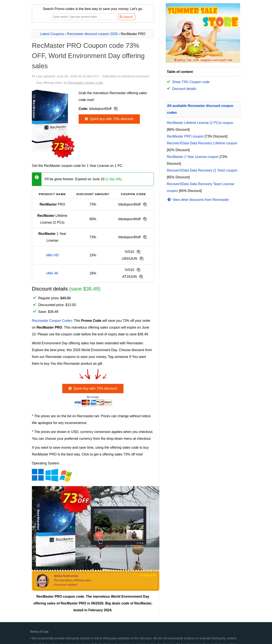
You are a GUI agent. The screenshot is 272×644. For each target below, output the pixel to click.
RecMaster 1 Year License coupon (193, 157)
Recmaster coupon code (86, 83)
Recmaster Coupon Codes (52, 321)
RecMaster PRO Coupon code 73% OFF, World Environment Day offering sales (88, 56)
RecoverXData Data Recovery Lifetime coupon (202, 143)
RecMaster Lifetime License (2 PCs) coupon (200, 123)
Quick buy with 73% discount (109, 119)
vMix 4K (52, 273)
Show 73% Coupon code (191, 82)
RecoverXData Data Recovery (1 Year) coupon (202, 170)
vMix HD (52, 255)
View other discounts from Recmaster (198, 200)
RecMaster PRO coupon (185, 136)
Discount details (184, 89)
